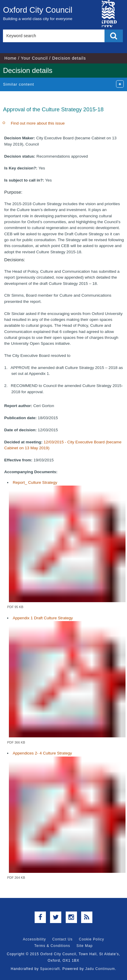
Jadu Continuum (100, 969)
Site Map (85, 946)
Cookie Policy (92, 939)
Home (11, 58)
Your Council (34, 58)
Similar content (19, 84)
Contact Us (62, 939)
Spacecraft (50, 969)
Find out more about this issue (38, 123)
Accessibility (34, 939)
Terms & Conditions (52, 946)
